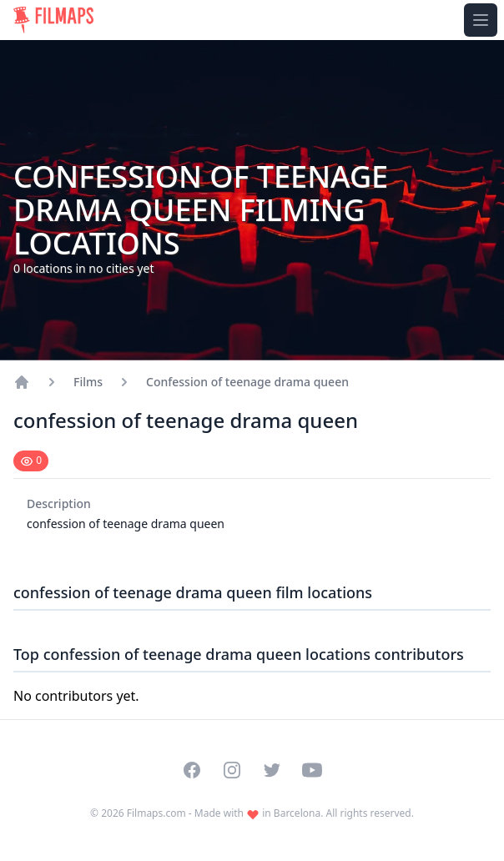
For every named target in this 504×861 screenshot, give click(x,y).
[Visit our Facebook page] (192, 770)
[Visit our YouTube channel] (312, 770)
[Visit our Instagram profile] (232, 770)
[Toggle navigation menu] (481, 20)
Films (88, 382)
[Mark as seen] (31, 461)
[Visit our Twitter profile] (272, 770)
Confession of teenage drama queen (247, 382)
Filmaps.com (156, 813)
